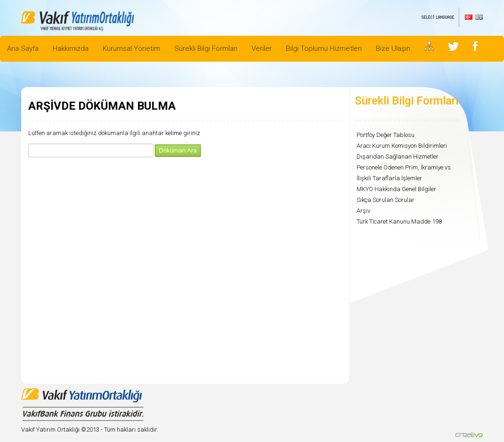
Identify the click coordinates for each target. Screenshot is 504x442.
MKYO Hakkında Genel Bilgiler (396, 189)
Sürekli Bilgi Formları (206, 48)
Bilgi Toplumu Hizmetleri (324, 48)
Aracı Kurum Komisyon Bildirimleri (402, 146)
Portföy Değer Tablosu (386, 135)
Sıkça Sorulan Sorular (386, 200)
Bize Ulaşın (393, 48)
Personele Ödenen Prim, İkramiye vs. (404, 167)
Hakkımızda (71, 48)
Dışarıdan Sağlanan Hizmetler (398, 157)
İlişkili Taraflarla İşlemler (389, 178)
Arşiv (363, 211)
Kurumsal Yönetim (131, 48)
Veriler (262, 48)
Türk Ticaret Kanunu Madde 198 (399, 221)
